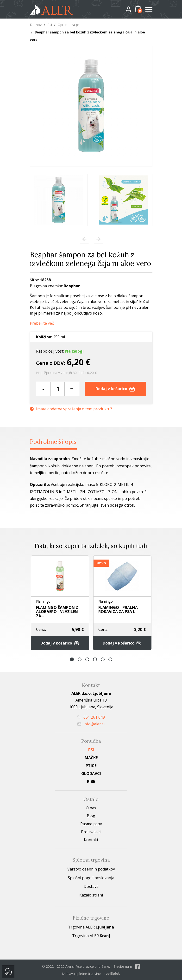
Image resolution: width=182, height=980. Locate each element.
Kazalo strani (91, 895)
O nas (91, 807)
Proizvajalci (91, 831)
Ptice (91, 765)
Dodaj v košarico (115, 388)
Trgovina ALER (91, 927)
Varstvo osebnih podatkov (91, 869)
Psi (50, 25)
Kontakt (91, 839)
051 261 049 (91, 717)
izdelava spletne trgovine (82, 973)
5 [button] (103, 659)
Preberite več (42, 323)
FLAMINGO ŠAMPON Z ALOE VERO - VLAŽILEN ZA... (57, 611)
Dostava (91, 886)
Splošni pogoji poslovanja (91, 877)
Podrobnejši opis (53, 441)
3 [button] (87, 659)
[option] (59, 200)
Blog (91, 815)
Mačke (91, 757)
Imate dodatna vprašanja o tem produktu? (71, 409)
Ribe (91, 781)
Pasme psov (91, 823)
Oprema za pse (70, 25)
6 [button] (110, 659)
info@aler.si (91, 723)
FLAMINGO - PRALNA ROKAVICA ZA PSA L (118, 609)
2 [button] (80, 659)
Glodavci (91, 773)
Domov (36, 25)
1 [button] (72, 659)
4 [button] (95, 659)
